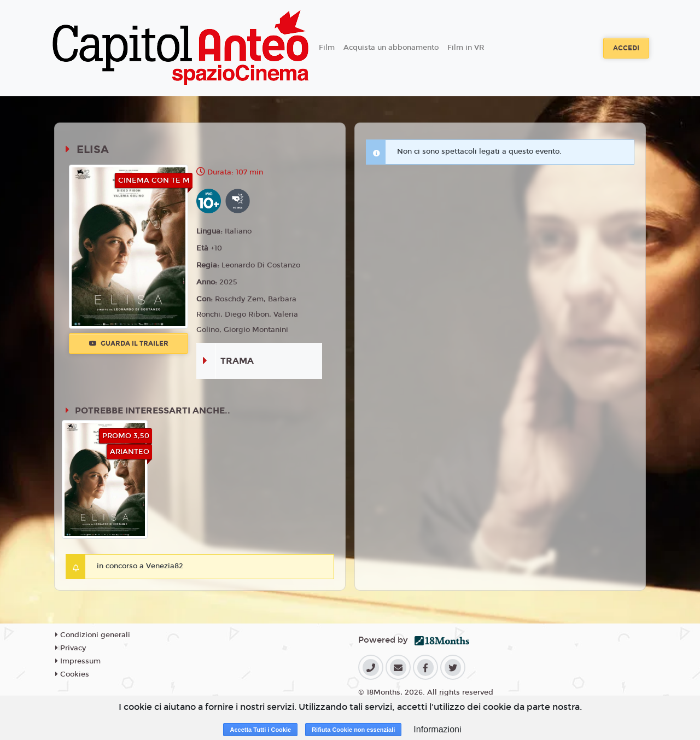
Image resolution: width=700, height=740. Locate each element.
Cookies (72, 674)
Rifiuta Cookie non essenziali (353, 730)
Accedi (626, 48)
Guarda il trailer (129, 343)
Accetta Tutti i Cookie (260, 730)
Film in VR (466, 48)
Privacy (71, 648)
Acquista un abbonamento (391, 48)
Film (327, 48)
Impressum (78, 661)
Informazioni (437, 729)
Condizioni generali (93, 635)
